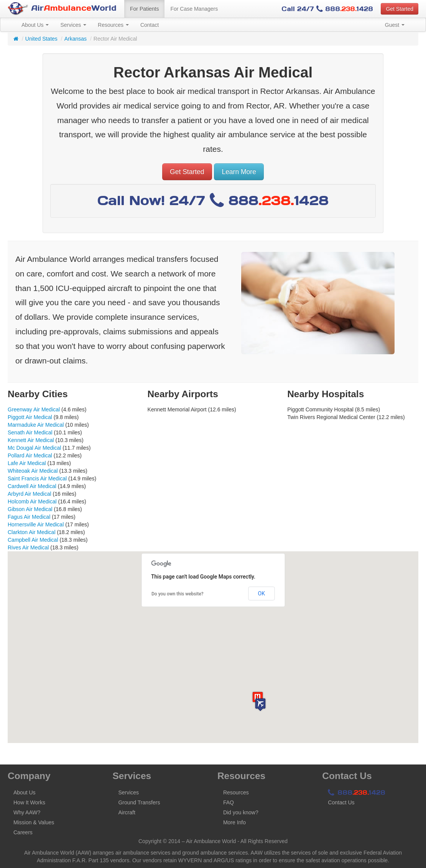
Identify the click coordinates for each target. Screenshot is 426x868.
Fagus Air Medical (29, 517)
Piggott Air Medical (30, 417)
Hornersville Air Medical (36, 524)
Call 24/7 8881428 (327, 9)
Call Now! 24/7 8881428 (213, 200)
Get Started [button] (400, 9)
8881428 (357, 792)
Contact (150, 25)
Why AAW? (27, 812)
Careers (23, 832)
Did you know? (241, 812)
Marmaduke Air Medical (36, 425)
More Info (234, 822)
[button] (260, 704)
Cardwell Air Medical (32, 486)
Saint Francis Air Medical (37, 478)
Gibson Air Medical (30, 509)
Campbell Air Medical (33, 540)
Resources (113, 25)
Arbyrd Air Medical (30, 494)
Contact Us (341, 802)
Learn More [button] (239, 172)
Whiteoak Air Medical (33, 471)
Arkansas (76, 39)
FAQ (229, 802)
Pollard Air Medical (30, 455)
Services (73, 25)
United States (41, 39)
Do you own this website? (178, 594)
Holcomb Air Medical (32, 501)
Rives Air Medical (28, 547)
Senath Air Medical (30, 432)
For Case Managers (194, 9)
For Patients (144, 9)
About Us (35, 25)
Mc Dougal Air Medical (34, 448)
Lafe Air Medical (27, 463)
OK (262, 593)
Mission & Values (34, 822)
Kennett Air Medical (31, 440)
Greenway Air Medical (34, 409)
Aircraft (127, 812)
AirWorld (62, 9)
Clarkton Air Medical (32, 532)
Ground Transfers (139, 802)
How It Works (29, 802)
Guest (395, 25)
